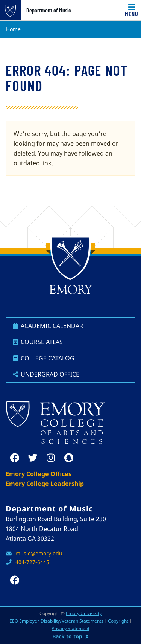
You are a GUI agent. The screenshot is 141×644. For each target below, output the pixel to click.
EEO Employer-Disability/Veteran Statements (56, 621)
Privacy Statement (70, 628)
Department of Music (49, 10)
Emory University (84, 613)
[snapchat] (69, 458)
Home (13, 29)
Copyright (118, 621)
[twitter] (33, 458)
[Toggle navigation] (132, 10)
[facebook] (15, 458)
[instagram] (51, 458)
